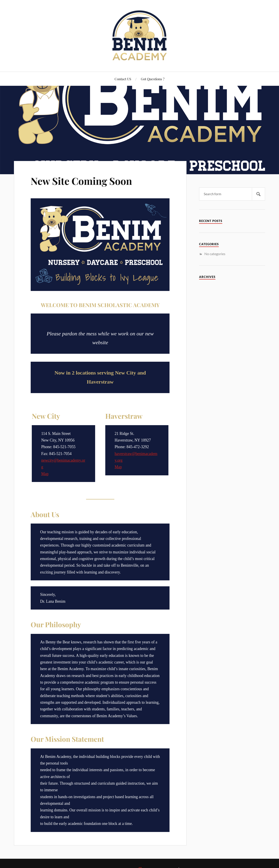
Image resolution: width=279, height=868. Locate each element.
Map (45, 474)
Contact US (123, 79)
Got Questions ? (153, 79)
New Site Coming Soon (81, 181)
